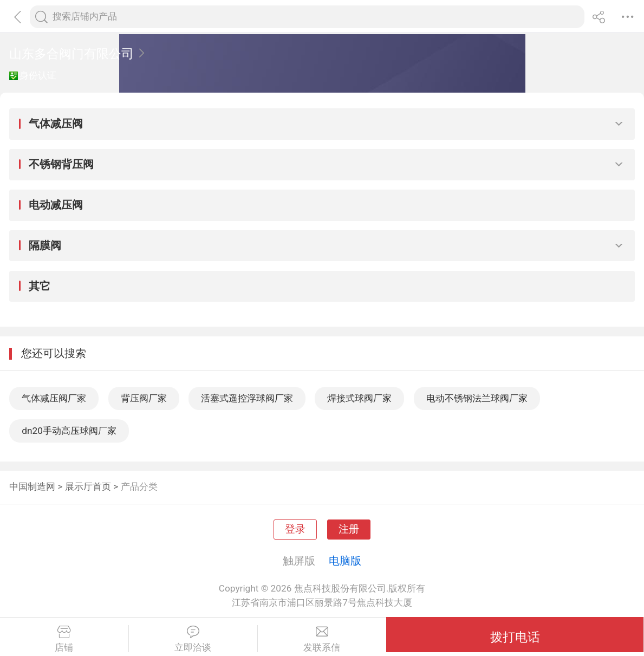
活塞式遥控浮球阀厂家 (247, 398)
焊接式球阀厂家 (359, 398)
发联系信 (322, 639)
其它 (40, 286)
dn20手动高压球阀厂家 (69, 431)
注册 (349, 529)
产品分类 (139, 486)
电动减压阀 (56, 205)
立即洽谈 (193, 639)
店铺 (64, 639)
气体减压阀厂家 (54, 398)
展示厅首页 (88, 486)
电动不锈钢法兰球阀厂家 (477, 398)
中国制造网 (32, 486)
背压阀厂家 (144, 398)
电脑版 (345, 561)
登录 (295, 529)
